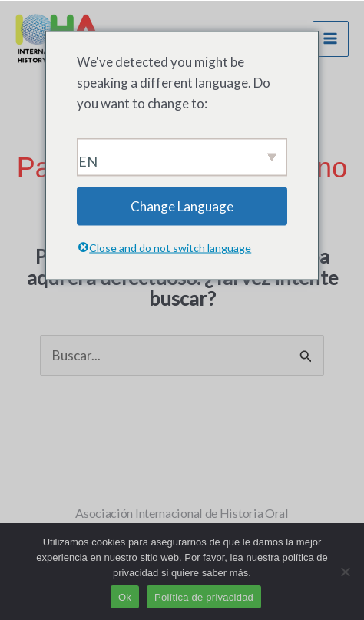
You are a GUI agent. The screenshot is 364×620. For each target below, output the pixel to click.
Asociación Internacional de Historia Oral (182, 513)
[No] (345, 572)
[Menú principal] (331, 39)
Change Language (182, 206)
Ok (125, 597)
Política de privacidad (204, 597)
